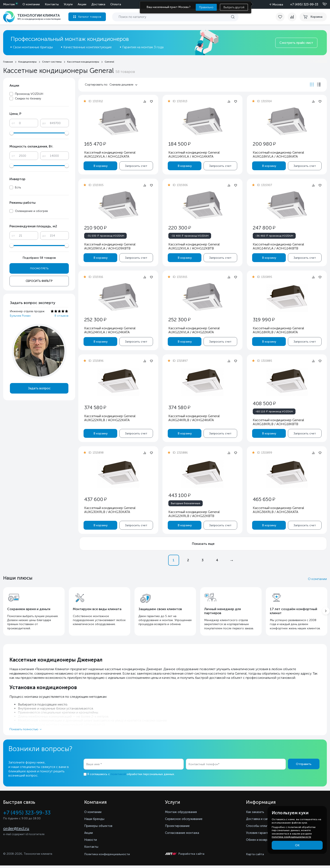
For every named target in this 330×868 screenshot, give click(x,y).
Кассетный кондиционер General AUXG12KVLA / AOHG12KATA (110, 154)
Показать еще (203, 544)
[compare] (291, 17)
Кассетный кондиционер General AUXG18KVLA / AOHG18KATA (278, 154)
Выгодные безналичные (186, 503)
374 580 (95, 407)
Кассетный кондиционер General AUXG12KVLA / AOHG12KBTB (194, 246)
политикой (118, 777)
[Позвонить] (322, 4)
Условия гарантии (260, 835)
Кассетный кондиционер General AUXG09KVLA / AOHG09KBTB (110, 246)
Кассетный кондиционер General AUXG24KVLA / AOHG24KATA (110, 330)
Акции (41, 4)
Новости (91, 842)
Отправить (304, 767)
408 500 (264, 403)
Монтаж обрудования (183, 814)
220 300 (180, 228)
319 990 (263, 319)
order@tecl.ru (16, 831)
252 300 (95, 319)
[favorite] (280, 17)
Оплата (74, 4)
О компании (93, 4)
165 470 (95, 144)
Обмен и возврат (260, 842)
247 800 (264, 228)
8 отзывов (61, 316)
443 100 (179, 495)
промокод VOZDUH (105, 236)
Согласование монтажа (184, 835)
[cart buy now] (313, 17)
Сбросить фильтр (39, 281)
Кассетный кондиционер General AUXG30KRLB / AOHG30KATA (110, 510)
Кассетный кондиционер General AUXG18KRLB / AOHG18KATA (278, 330)
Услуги (27, 4)
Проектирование (178, 828)
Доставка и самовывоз (265, 821)
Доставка (57, 4)
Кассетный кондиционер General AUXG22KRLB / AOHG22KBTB (194, 514)
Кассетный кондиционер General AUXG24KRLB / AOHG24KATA (194, 418)
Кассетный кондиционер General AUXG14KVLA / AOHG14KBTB (278, 246)
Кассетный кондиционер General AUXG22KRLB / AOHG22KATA (110, 418)
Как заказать (256, 814)
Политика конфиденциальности (107, 857)
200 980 (264, 144)
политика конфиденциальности (291, 837)
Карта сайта (255, 857)
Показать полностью (24, 732)
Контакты (114, 4)
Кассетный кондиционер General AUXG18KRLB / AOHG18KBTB (278, 422)
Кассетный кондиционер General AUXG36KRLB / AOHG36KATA (278, 510)
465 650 (264, 499)
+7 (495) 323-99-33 (304, 4)
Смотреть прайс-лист (296, 43)
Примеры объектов (100, 828)
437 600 (95, 499)
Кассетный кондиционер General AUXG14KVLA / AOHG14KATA (194, 154)
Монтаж (9, 4)
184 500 (179, 144)
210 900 (95, 228)
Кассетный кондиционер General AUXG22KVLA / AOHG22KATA (194, 330)
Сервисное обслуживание (186, 821)
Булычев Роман (20, 316)
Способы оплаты (260, 828)
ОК (297, 845)
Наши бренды (95, 821)
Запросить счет (136, 166)
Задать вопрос (39, 388)
